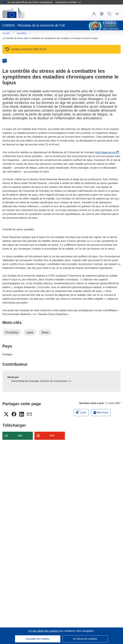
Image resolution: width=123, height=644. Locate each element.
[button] (102, 14)
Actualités (22, 33)
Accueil (6, 33)
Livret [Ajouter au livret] (81, 412)
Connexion (94, 14)
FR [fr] (5, 61)
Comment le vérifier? (68, 2)
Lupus (30, 332)
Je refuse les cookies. (85, 639)
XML (20, 436)
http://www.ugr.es (106, 152)
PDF (52, 436)
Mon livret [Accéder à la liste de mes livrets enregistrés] (101, 412)
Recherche (109, 14)
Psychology (12, 332)
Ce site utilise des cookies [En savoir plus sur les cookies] (43, 631)
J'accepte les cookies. (38, 639)
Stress (45, 332)
